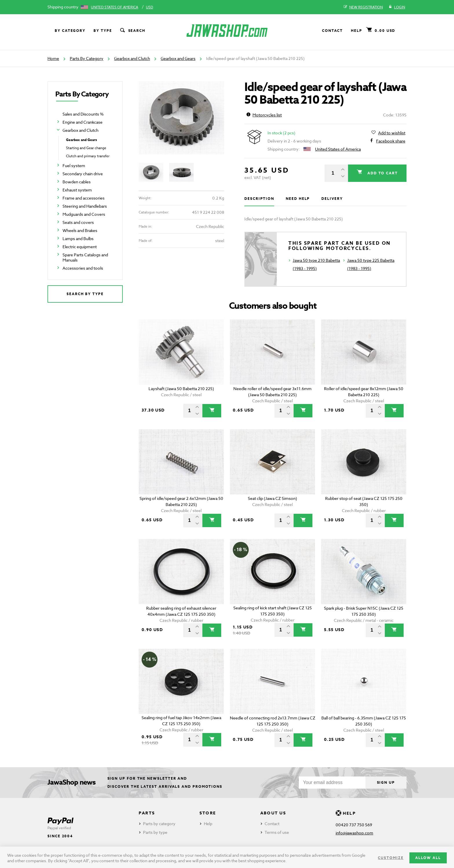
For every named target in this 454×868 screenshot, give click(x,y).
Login (397, 7)
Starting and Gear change (86, 148)
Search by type (85, 294)
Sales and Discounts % (83, 114)
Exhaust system (77, 190)
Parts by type (155, 832)
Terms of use (277, 832)
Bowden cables (77, 182)
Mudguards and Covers (84, 214)
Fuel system (74, 166)
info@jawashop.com (354, 833)
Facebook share (391, 141)
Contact (332, 31)
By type (103, 31)
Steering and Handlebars (85, 206)
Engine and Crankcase (83, 122)
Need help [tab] (298, 199)
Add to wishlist (392, 133)
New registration (363, 7)
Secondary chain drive (83, 174)
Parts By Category (87, 58)
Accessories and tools (83, 268)
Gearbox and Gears (178, 58)
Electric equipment (80, 247)
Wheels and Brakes (80, 230)
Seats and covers (78, 222)
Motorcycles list (264, 115)
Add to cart (382, 173)
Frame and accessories (84, 198)
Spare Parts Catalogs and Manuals (85, 257)
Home (53, 58)
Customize (391, 858)
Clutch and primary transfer (88, 156)
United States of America (115, 7)
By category (70, 31)
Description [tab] (259, 199)
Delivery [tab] (332, 199)
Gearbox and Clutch (132, 58)
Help (357, 31)
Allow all (428, 858)
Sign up (386, 782)
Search (132, 31)
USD (150, 7)
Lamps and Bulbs (78, 239)
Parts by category (159, 824)
